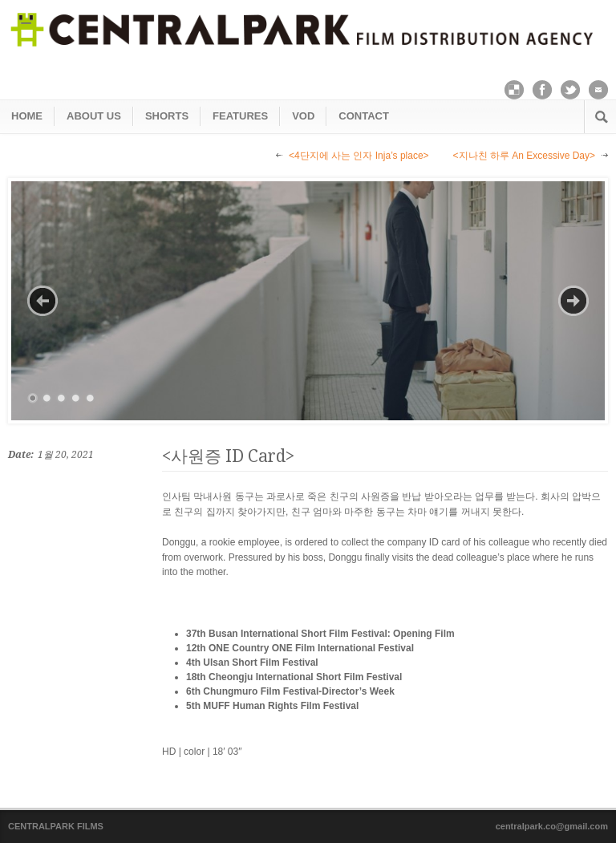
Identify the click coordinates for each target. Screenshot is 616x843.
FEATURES (240, 116)
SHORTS (167, 116)
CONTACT (364, 116)
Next (573, 301)
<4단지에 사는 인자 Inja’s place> (359, 156)
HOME (27, 116)
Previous (43, 301)
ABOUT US (94, 116)
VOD (303, 116)
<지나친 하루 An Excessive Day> (524, 156)
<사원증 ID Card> (228, 456)
